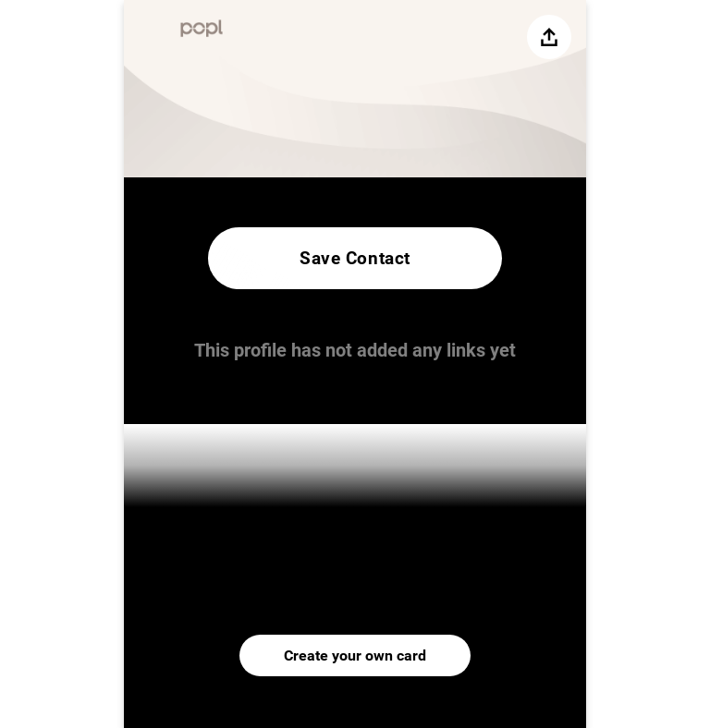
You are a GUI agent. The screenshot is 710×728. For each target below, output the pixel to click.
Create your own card (355, 655)
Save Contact (355, 258)
